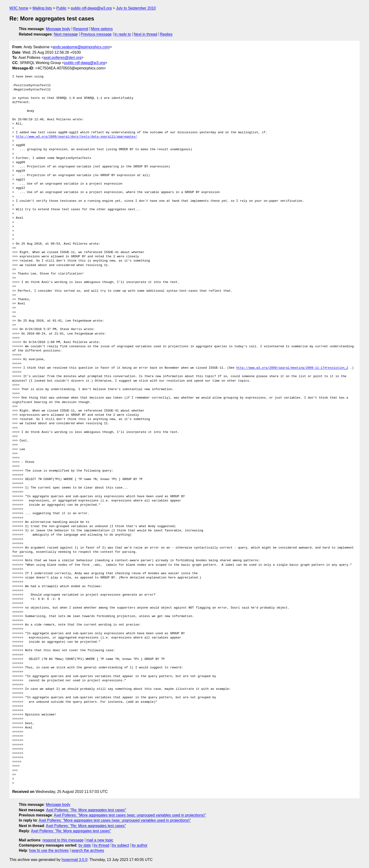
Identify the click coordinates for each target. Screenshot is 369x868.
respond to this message (63, 840)
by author (140, 845)
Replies (166, 34)
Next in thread (145, 34)
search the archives (88, 850)
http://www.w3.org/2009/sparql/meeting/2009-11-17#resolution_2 (292, 368)
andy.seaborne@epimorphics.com (81, 47)
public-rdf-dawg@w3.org (91, 8)
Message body (58, 29)
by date (84, 845)
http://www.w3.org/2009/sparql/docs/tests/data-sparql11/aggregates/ (77, 137)
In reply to (123, 34)
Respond (81, 29)
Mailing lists (42, 8)
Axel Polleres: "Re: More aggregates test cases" (86, 810)
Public (61, 8)
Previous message (96, 34)
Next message (66, 34)
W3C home (19, 8)
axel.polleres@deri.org (63, 58)
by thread (102, 845)
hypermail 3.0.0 (74, 860)
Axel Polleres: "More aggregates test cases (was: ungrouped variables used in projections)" (130, 815)
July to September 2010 (136, 8)
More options (102, 29)
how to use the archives (49, 850)
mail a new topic (100, 840)
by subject (120, 845)
